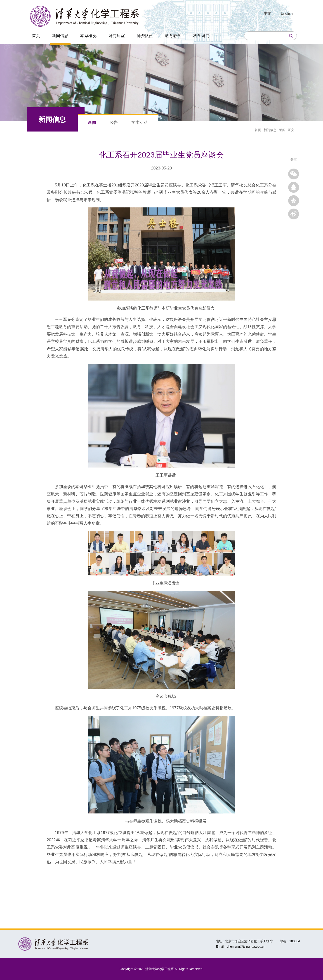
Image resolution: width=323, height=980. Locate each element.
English (287, 13)
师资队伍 (145, 36)
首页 (36, 36)
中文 (267, 13)
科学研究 (201, 36)
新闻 (92, 122)
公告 (114, 122)
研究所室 (117, 36)
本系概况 (88, 36)
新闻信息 (60, 36)
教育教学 (173, 36)
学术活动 (139, 122)
